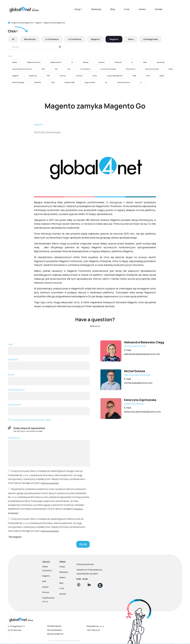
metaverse (33, 76)
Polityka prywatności (85, 564)
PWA (134, 76)
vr (141, 82)
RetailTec (38, 82)
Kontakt (159, 9)
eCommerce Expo (152, 69)
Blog (113, 9)
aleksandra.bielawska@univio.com (143, 354)
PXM (148, 76)
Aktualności (30, 39)
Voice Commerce (124, 82)
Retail (162, 76)
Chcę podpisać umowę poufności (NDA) (30, 420)
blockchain (161, 62)
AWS (145, 62)
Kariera (142, 9)
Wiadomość (49, 451)
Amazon (101, 62)
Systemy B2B (70, 82)
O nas (127, 9)
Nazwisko (49, 364)
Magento (97, 39)
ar (132, 62)
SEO (53, 82)
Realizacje (96, 9)
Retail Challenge (18, 82)
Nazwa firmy (49, 409)
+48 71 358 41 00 (93, 630)
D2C (43, 69)
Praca (95, 76)
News (133, 39)
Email (49, 379)
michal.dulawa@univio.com (139, 383)
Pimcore (63, 76)
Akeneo (86, 62)
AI (72, 62)
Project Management (115, 76)
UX (106, 82)
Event (171, 69)
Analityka (118, 62)
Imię (49, 349)
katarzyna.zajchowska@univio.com (143, 412)
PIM (48, 76)
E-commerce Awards (108, 69)
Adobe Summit (56, 62)
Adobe (15, 62)
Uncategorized (153, 39)
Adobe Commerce (34, 62)
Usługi (78, 9)
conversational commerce (22, 69)
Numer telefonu (49, 394)
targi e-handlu (90, 82)
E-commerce (85, 69)
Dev (56, 69)
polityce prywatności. (50, 483)
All (13, 39)
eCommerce (131, 69)
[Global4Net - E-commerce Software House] (24, 10)
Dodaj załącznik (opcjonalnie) (29, 428)
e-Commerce (53, 39)
